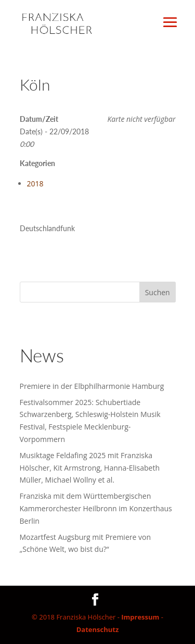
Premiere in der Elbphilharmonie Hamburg (92, 386)
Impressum (140, 617)
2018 (35, 184)
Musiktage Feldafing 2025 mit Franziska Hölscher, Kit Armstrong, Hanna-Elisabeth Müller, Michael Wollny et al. (90, 468)
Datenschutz (98, 629)
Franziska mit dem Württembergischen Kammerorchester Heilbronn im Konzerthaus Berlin (96, 508)
